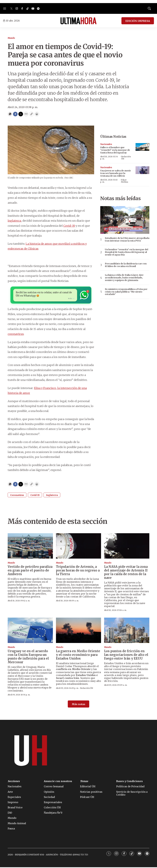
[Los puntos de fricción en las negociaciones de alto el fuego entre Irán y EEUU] (127, 631)
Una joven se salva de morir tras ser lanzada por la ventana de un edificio (116, 173)
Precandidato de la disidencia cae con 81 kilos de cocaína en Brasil (126, 265)
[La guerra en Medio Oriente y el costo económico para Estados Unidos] (79, 631)
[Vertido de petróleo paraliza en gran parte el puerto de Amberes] (30, 547)
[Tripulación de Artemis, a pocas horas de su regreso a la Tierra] (79, 547)
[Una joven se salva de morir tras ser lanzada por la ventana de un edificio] (142, 170)
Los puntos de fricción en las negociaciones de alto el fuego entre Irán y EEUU (126, 655)
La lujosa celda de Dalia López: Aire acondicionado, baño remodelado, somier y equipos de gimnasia (124, 278)
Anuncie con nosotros (58, 782)
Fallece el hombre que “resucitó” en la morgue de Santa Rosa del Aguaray (115, 150)
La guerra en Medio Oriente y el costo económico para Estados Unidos (78, 655)
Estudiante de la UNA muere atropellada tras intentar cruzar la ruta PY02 (127, 239)
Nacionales (106, 144)
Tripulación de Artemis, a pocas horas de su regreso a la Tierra (78, 571)
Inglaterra (14, 221)
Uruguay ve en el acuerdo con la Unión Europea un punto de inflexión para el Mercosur (28, 657)
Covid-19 (69, 226)
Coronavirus (17, 496)
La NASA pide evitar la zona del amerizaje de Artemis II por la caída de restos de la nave (126, 573)
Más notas (78, 705)
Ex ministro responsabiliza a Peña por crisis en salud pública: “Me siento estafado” (126, 292)
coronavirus (16, 335)
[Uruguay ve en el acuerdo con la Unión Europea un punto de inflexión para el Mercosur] (30, 631)
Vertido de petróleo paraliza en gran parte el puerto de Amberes (30, 571)
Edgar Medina (124, 181)
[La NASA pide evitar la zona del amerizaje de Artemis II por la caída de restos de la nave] (127, 547)
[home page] (78, 21)
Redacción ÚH (126, 158)
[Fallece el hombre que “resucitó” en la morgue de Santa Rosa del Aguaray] (142, 147)
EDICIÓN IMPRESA (138, 21)
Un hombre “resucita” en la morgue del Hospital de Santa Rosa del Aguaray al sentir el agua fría (126, 252)
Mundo (11, 38)
